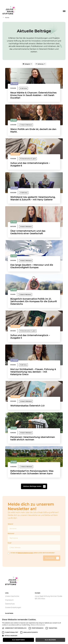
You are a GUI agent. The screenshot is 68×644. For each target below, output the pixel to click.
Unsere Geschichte (12, 596)
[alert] (34, 630)
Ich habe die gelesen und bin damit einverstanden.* (31, 553)
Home (7, 18)
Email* (34, 546)
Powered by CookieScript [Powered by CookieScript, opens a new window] (59, 643)
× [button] (66, 618)
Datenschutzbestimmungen (25, 553)
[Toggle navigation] (64, 11)
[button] (34, 636)
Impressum (9, 600)
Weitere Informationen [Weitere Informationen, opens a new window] (38, 625)
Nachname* (34, 537)
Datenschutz (10, 604)
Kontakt (38, 593)
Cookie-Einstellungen (13, 607)
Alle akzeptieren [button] (18, 640)
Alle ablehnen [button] (50, 640)
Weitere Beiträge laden (34, 486)
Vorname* (34, 527)
